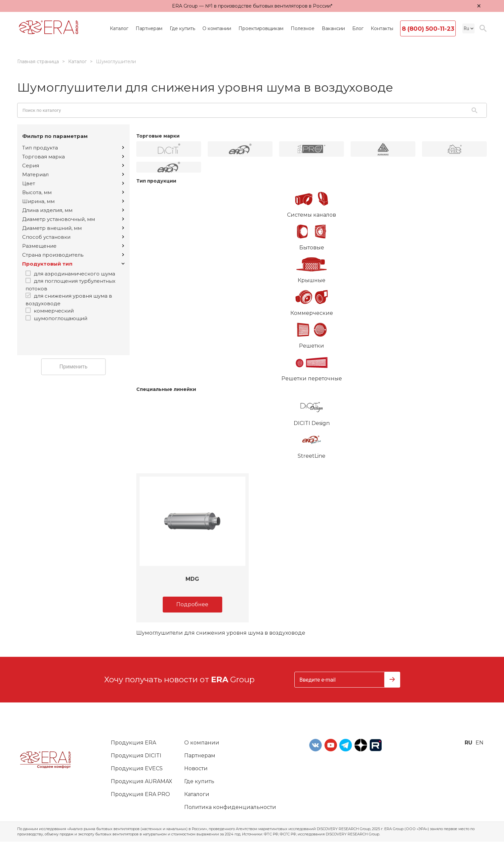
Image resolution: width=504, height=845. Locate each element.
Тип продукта (73, 148)
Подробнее (192, 604)
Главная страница (38, 62)
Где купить (182, 28)
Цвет (73, 183)
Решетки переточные (312, 366)
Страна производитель (73, 255)
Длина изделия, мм (73, 210)
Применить (74, 367)
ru (468, 743)
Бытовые (312, 235)
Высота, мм (73, 192)
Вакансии (333, 28)
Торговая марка (73, 157)
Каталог (119, 28)
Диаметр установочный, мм (73, 219)
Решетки (312, 333)
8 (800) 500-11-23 (428, 29)
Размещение (73, 246)
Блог (358, 28)
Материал (73, 174)
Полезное (303, 28)
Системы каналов (312, 202)
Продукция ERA (133, 743)
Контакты (382, 28)
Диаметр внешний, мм (73, 228)
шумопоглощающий (61, 318)
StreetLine (312, 443)
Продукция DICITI (136, 756)
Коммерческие (312, 300)
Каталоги (197, 794)
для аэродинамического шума (74, 274)
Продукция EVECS (137, 768)
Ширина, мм (73, 201)
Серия (73, 166)
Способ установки (73, 237)
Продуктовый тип (73, 264)
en (480, 743)
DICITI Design (312, 410)
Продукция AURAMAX (142, 781)
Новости (196, 768)
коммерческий (54, 311)
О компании (217, 28)
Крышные (312, 268)
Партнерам (149, 28)
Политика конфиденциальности (230, 807)
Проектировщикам (261, 28)
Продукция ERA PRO (140, 794)
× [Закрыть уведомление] (479, 6)
